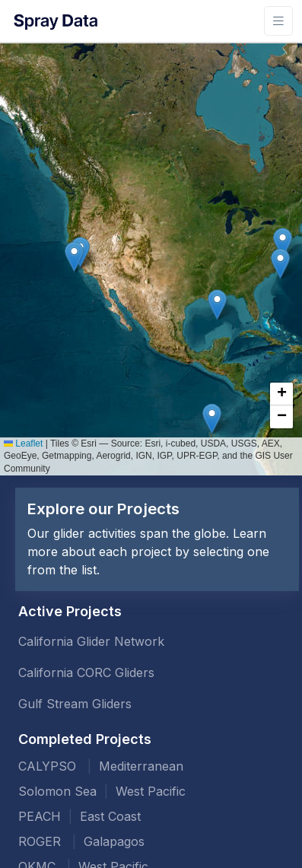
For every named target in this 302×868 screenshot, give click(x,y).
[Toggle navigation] (278, 21)
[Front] (55, 21)
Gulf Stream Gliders (75, 704)
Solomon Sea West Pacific (102, 791)
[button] (283, 243)
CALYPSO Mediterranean (101, 766)
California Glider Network (91, 641)
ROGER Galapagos (81, 841)
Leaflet (23, 444)
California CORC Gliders (86, 672)
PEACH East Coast (79, 816)
